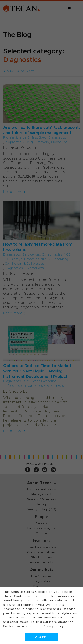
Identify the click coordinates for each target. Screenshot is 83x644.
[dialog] (41, 322)
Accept (41, 637)
